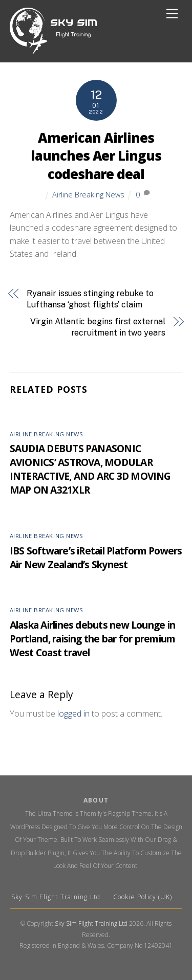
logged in (73, 714)
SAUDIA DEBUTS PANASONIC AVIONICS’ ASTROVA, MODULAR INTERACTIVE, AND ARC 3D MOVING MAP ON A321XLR (90, 469)
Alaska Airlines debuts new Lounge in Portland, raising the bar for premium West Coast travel (93, 639)
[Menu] (172, 14)
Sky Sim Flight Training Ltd (57, 897)
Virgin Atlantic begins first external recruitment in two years (98, 327)
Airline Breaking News (88, 195)
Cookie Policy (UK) (143, 897)
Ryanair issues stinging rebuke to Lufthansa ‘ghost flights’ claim (90, 299)
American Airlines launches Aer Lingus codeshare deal (96, 156)
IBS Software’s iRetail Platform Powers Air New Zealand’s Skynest (96, 558)
